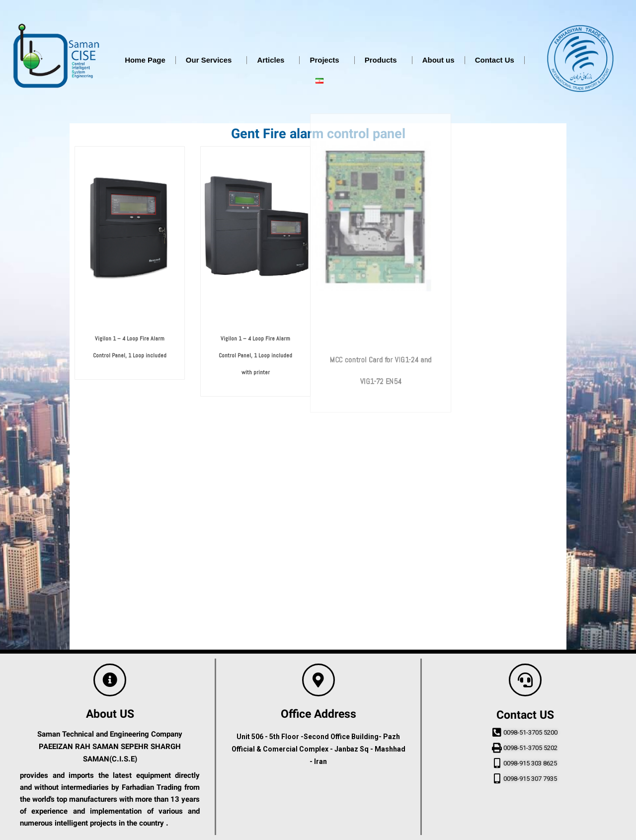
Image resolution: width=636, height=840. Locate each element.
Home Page (145, 60)
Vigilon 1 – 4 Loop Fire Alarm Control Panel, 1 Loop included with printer (255, 384)
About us (438, 60)
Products (383, 60)
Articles (273, 60)
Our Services (211, 60)
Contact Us (495, 60)
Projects (327, 60)
